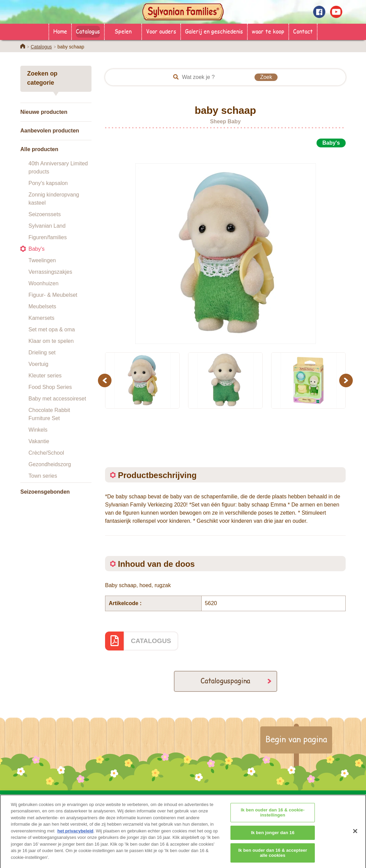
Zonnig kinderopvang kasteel (54, 199)
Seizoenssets (45, 214)
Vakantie (39, 441)
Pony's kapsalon (48, 183)
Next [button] (347, 380)
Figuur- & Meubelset (53, 295)
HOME (103, 798)
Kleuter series (45, 376)
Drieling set (42, 353)
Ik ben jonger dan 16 (272, 842)
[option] (225, 246)
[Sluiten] (355, 841)
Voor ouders (161, 31)
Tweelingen (42, 260)
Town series (43, 476)
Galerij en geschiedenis (214, 31)
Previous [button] (106, 380)
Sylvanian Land (47, 226)
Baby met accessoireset (57, 399)
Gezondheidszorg (50, 464)
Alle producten (39, 149)
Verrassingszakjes (50, 272)
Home (60, 31)
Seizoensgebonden (45, 492)
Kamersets (41, 318)
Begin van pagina (296, 739)
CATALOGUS (151, 641)
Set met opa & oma (52, 329)
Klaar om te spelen (51, 341)
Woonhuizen (44, 283)
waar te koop (268, 31)
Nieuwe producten (44, 112)
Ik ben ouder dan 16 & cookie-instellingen (273, 822)
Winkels (38, 430)
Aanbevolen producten (50, 131)
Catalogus (88, 31)
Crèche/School (46, 453)
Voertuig (38, 364)
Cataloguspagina (225, 680)
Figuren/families (48, 237)
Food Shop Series (50, 387)
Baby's (37, 249)
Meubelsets (42, 306)
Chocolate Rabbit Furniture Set (49, 414)
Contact (303, 31)
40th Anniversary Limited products (58, 168)
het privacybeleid (75, 840)
